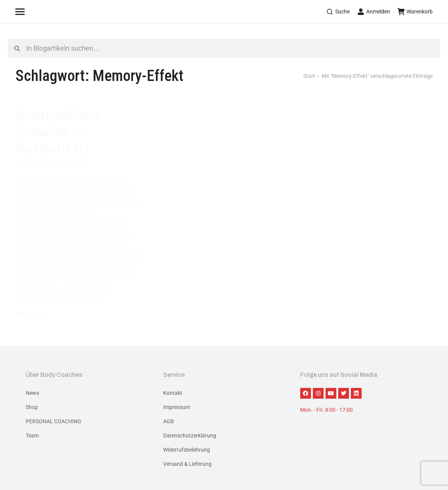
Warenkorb (415, 12)
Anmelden (374, 12)
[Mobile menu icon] (30, 12)
